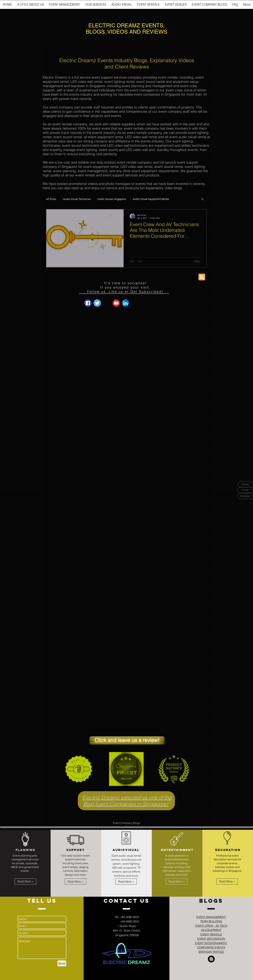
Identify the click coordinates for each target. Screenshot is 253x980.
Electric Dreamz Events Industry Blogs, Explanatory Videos (127, 60)
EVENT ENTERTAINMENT (211, 943)
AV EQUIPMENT (211, 930)
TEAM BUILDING (211, 921)
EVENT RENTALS (211, 934)
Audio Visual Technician (77, 199)
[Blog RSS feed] (202, 277)
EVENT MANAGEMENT (211, 917)
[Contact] (245, 484)
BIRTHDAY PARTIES (211, 952)
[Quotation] (245, 496)
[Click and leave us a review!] (127, 740)
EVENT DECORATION (211, 939)
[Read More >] (25, 881)
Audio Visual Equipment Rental (151, 199)
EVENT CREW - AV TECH (211, 926)
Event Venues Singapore (112, 199)
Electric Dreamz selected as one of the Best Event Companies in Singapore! (127, 801)
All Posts (51, 199)
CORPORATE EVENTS (211, 947)
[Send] (62, 963)
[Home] (245, 490)
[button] (65, 6)
